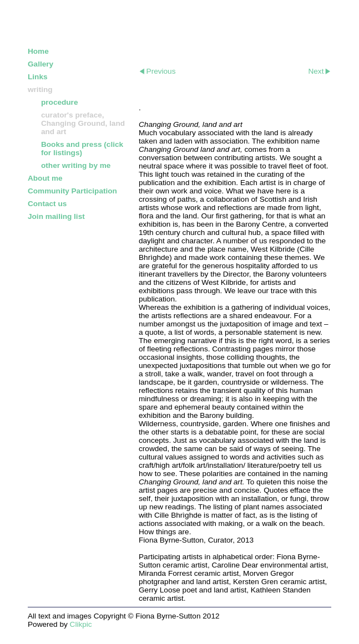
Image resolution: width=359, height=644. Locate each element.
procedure (59, 102)
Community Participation (72, 191)
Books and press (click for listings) (82, 149)
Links (38, 77)
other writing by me (76, 165)
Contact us (47, 204)
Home (38, 51)
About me (45, 178)
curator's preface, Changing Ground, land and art (83, 123)
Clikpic (81, 624)
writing (40, 90)
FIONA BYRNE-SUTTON (92, 21)
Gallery (41, 64)
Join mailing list (56, 216)
